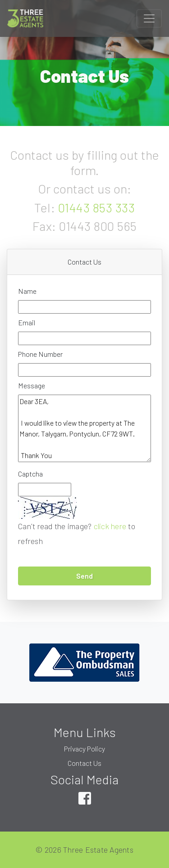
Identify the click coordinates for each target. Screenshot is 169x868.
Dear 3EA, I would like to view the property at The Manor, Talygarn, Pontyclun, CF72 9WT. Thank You (84, 428)
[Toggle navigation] (149, 18)
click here (110, 526)
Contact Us (84, 763)
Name (27, 291)
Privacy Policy (84, 749)
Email (27, 322)
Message (32, 385)
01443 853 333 (97, 207)
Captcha (30, 474)
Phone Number (40, 354)
